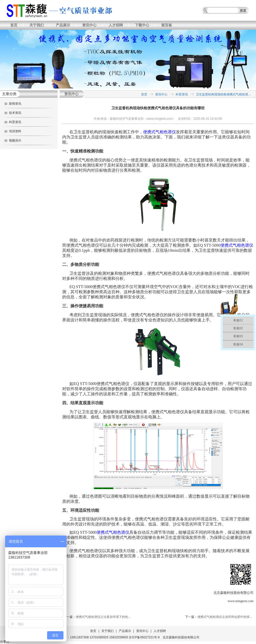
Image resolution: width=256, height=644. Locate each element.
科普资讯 (15, 122)
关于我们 (37, 25)
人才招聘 (116, 25)
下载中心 (142, 25)
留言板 (167, 25)
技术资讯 (15, 113)
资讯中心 (89, 25)
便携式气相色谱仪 (159, 132)
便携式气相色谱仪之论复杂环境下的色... (103, 617)
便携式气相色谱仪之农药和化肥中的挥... (225, 617)
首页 (14, 25)
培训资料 (15, 131)
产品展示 (63, 25)
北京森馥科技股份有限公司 (181, 637)
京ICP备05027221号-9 (144, 637)
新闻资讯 (15, 104)
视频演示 (15, 140)
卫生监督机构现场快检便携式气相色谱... (223, 94)
